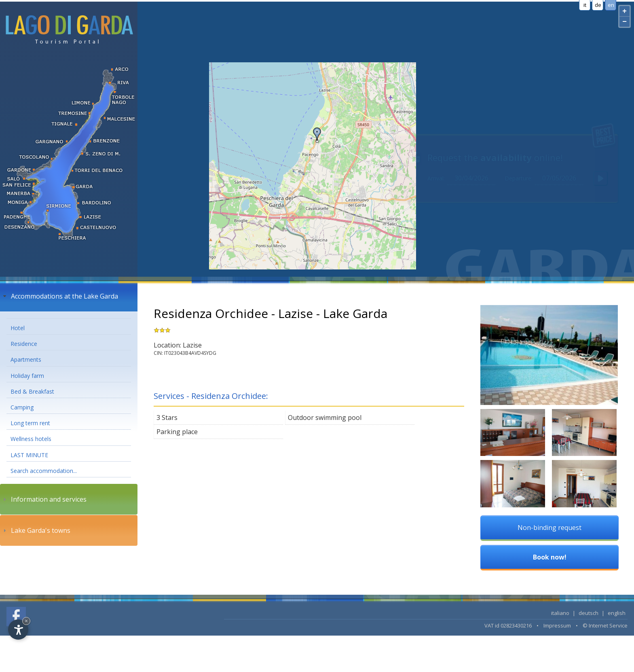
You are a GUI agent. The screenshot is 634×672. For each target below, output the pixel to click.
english (617, 613)
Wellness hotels (31, 439)
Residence (24, 344)
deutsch (589, 613)
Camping (22, 407)
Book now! (550, 557)
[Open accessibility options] (18, 630)
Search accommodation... (44, 471)
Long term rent (30, 423)
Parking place (177, 432)
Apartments (26, 359)
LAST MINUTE (29, 455)
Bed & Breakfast (32, 391)
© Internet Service (605, 625)
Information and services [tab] (44, 499)
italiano (560, 613)
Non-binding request (549, 528)
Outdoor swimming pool (325, 418)
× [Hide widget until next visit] (26, 621)
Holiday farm (27, 376)
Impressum (557, 625)
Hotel (18, 328)
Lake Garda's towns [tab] (36, 530)
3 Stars (167, 418)
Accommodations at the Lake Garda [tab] (60, 296)
